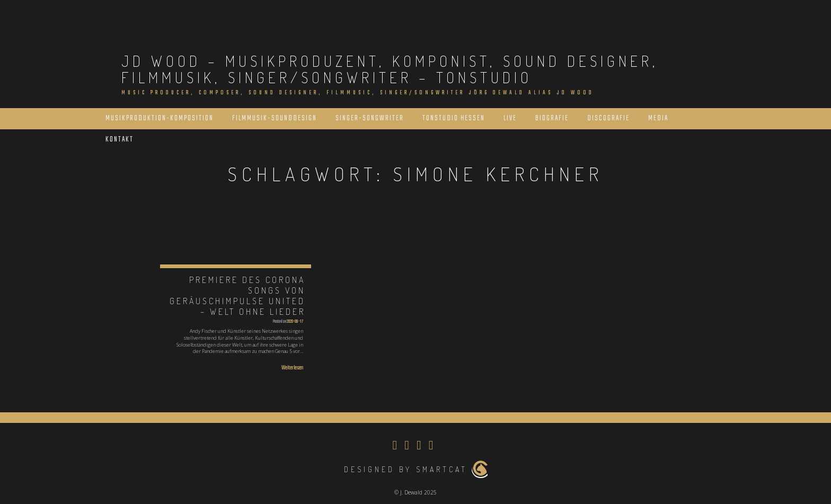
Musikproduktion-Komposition (160, 118)
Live (510, 118)
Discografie (608, 118)
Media (658, 118)
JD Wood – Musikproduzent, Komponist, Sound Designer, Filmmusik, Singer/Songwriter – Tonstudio (390, 69)
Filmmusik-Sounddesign (275, 118)
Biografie (552, 118)
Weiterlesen (292, 368)
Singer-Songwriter (370, 118)
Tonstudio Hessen (454, 118)
